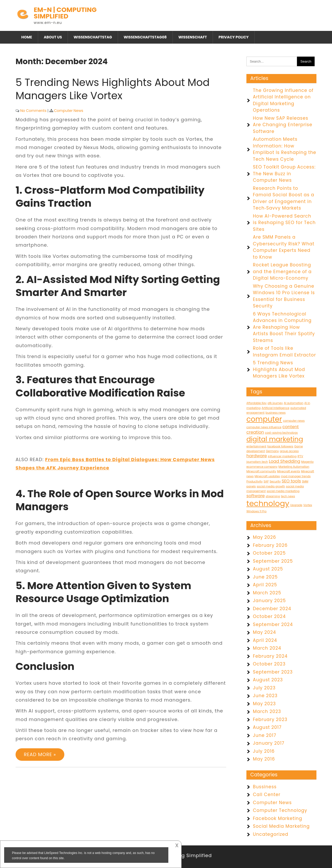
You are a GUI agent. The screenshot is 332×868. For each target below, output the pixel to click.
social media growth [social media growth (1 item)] (271, 486)
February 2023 (270, 719)
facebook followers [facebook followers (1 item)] (280, 446)
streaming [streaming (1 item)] (273, 496)
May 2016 (264, 759)
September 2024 (273, 624)
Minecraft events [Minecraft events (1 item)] (289, 471)
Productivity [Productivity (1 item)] (254, 482)
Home (27, 37)
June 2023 (265, 696)
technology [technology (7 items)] (268, 503)
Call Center (267, 795)
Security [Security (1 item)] (275, 482)
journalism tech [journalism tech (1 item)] (257, 462)
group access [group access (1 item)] (289, 451)
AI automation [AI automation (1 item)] (294, 403)
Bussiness (265, 787)
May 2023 (264, 704)
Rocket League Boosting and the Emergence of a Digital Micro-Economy (282, 271)
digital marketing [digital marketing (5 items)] (275, 439)
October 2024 (269, 616)
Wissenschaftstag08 (145, 37)
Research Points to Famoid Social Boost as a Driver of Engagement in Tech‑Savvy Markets (283, 198)
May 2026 (264, 537)
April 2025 (265, 585)
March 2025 (267, 593)
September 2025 (273, 561)
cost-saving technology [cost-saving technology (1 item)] (281, 433)
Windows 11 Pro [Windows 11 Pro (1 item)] (257, 511)
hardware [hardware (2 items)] (257, 456)
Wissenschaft (193, 37)
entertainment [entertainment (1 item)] (256, 446)
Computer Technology (280, 810)
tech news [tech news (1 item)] (288, 496)
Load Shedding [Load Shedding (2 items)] (284, 461)
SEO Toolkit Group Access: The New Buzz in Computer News (284, 174)
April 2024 (265, 640)
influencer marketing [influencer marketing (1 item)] (282, 456)
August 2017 (267, 727)
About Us (53, 37)
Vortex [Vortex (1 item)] (308, 505)
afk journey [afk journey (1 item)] (275, 403)
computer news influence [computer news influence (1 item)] (264, 427)
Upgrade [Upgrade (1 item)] (296, 505)
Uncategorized (271, 834)
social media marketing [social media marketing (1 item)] (283, 491)
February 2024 (270, 656)
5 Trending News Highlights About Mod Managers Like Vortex (113, 89)
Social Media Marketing (281, 826)
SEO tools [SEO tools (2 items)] (291, 481)
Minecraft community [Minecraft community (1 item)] (261, 471)
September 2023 (273, 672)
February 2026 (270, 545)
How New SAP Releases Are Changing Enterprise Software (283, 125)
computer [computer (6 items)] (264, 419)
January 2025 (269, 601)
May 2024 (264, 632)
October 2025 (269, 553)
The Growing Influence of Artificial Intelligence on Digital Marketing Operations (283, 100)
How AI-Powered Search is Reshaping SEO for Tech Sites (284, 223)
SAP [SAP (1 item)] (266, 482)
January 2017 (269, 743)
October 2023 (269, 664)
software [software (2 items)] (256, 496)
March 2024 (267, 648)
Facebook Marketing (278, 818)
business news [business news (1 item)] (276, 413)
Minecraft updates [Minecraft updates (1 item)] (267, 476)
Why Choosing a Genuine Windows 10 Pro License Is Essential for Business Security (284, 296)
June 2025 (265, 577)
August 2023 (268, 680)
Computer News (69, 111)
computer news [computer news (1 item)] (294, 421)
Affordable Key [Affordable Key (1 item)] (257, 403)
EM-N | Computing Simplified (65, 13)
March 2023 (267, 711)
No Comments (33, 111)
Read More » (40, 754)
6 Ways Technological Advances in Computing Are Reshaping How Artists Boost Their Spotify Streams (284, 327)
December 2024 (272, 609)
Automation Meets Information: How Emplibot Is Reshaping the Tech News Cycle (285, 149)
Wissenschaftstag (93, 37)
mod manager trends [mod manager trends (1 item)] (296, 476)
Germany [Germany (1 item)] (272, 451)
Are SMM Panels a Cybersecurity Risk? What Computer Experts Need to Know (284, 247)
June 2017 (265, 735)
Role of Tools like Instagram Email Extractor (284, 352)
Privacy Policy (234, 37)
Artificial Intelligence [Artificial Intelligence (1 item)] (276, 408)
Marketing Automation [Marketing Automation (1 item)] (294, 467)
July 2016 (264, 751)
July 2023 (264, 688)
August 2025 (268, 569)
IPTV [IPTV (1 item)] (300, 456)
